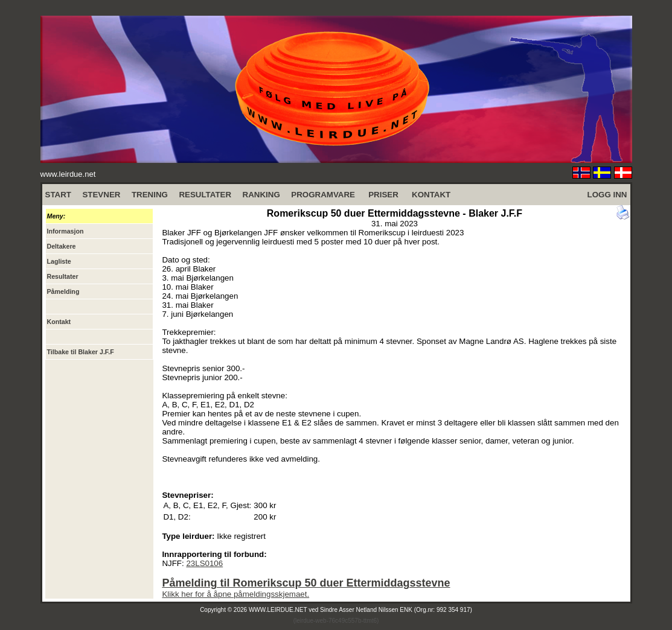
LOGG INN (607, 195)
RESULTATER (205, 195)
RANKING (261, 195)
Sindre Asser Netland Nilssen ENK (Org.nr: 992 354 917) (396, 610)
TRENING (150, 195)
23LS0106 (204, 563)
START (58, 195)
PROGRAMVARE (323, 195)
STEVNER (101, 195)
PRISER (383, 195)
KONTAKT (431, 195)
